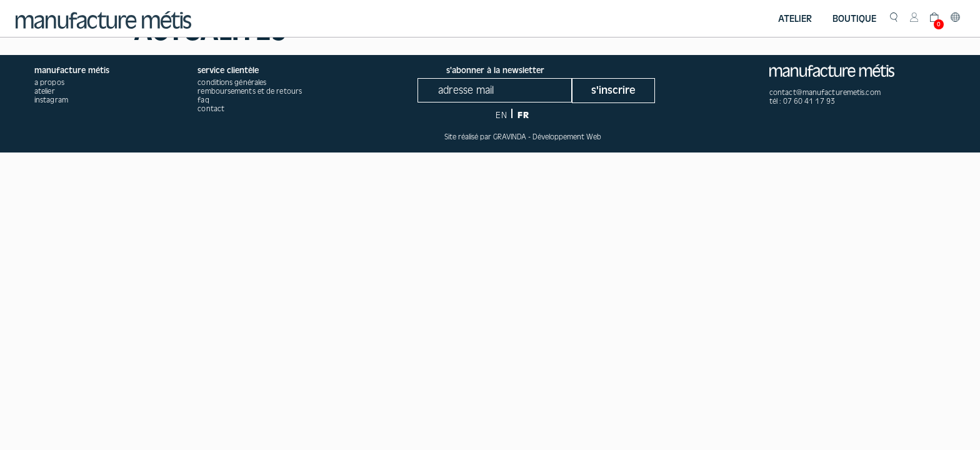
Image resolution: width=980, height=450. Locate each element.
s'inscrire (613, 90)
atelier (45, 91)
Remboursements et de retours (250, 91)
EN (502, 116)
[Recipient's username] (495, 90)
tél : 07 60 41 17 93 (802, 101)
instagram (51, 100)
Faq (203, 100)
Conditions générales (232, 82)
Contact (211, 109)
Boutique (854, 19)
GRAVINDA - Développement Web (547, 137)
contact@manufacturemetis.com (825, 92)
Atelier (795, 19)
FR (523, 116)
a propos (49, 82)
